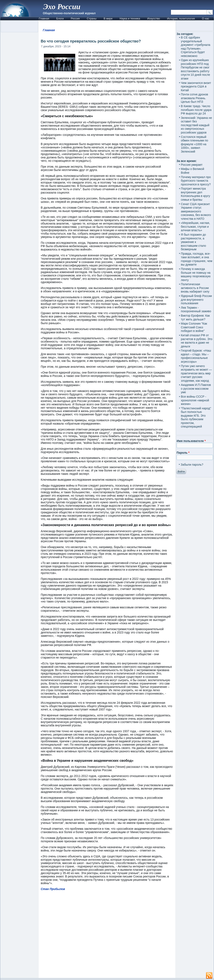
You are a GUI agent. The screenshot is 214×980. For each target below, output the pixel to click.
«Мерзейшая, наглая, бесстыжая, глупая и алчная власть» (196, 227)
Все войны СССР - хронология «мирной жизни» (195, 400)
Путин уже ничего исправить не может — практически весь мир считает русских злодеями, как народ (196, 373)
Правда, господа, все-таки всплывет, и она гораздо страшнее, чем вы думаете (197, 259)
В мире (108, 19)
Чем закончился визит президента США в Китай (196, 87)
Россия (75, 19)
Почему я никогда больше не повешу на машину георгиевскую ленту (196, 274)
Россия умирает (192, 165)
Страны (92, 19)
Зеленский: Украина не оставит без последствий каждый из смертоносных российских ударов (197, 125)
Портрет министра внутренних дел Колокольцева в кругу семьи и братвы (196, 194)
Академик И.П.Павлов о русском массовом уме (196, 389)
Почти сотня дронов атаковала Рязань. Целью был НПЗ (195, 98)
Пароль (183, 453)
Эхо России (62, 7)
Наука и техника (130, 19)
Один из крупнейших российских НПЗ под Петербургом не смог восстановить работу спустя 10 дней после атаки (196, 69)
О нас (206, 19)
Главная (44, 19)
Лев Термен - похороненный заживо (196, 310)
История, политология (181, 19)
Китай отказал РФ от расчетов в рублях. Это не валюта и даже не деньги (197, 341)
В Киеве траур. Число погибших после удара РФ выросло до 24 (196, 110)
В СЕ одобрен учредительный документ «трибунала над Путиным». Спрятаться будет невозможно (196, 47)
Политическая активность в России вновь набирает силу (195, 288)
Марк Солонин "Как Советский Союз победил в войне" (194, 327)
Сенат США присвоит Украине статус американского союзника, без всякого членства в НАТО (196, 211)
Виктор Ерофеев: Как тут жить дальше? (195, 317)
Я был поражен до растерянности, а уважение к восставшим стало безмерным (194, 242)
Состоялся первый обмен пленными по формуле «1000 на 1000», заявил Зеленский (195, 144)
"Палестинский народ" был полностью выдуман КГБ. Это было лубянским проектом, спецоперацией (196, 417)
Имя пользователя (191, 441)
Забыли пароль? (192, 465)
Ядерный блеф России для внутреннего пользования (196, 300)
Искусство (153, 19)
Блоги (60, 19)
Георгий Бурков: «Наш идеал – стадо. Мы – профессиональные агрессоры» (196, 356)
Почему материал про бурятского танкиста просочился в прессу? (196, 181)
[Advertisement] (107, 936)
